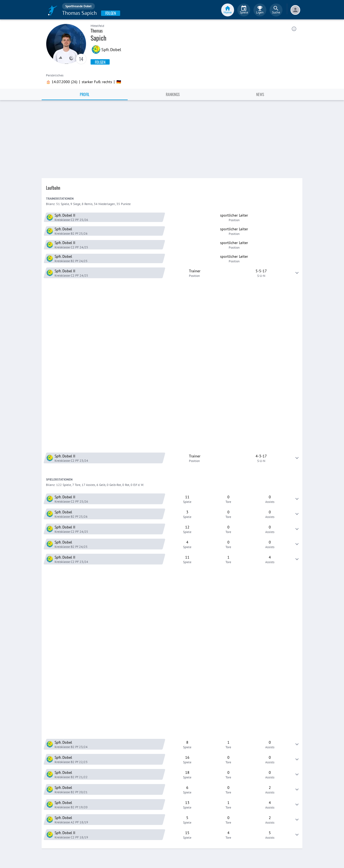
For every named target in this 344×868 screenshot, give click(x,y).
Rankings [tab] (173, 94)
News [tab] (260, 94)
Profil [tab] (85, 94)
